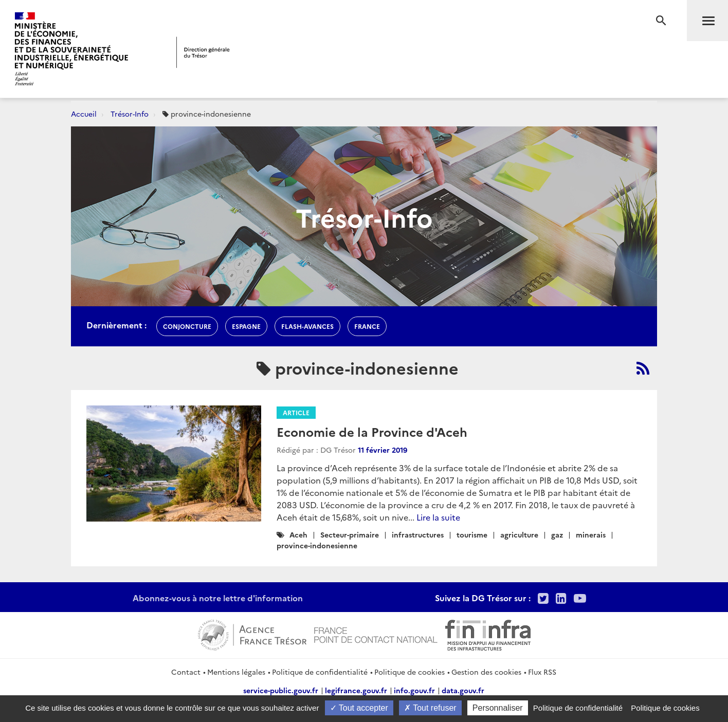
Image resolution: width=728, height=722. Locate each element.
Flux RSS (542, 672)
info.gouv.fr (414, 690)
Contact (186, 672)
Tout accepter (359, 708)
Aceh (298, 534)
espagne (246, 326)
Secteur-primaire (350, 534)
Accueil (84, 114)
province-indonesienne (317, 545)
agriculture (519, 534)
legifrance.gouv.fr (356, 690)
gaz (557, 534)
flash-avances (307, 326)
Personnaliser (498, 708)
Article (296, 412)
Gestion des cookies (486, 672)
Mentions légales (236, 672)
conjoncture (187, 326)
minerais (591, 534)
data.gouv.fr (463, 690)
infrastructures (418, 534)
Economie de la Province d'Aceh (372, 431)
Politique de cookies (410, 672)
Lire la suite (438, 517)
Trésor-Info (130, 114)
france (367, 326)
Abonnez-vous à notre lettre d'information (218, 598)
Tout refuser (430, 708)
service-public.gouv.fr (281, 690)
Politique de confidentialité (320, 672)
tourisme (472, 534)
